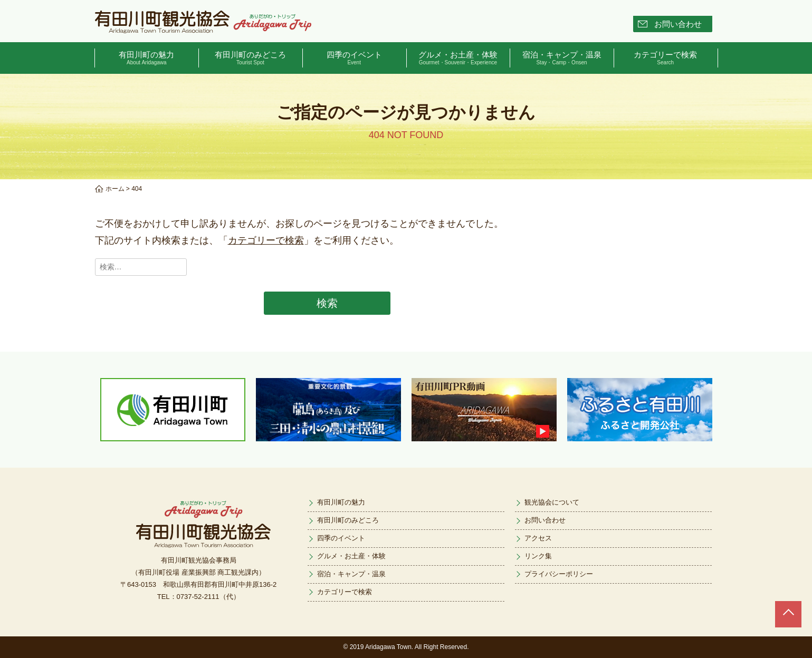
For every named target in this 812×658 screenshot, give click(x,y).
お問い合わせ (678, 24)
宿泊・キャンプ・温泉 (562, 58)
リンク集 (538, 556)
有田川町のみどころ (250, 58)
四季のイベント (354, 58)
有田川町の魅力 (147, 58)
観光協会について (552, 502)
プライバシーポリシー (559, 574)
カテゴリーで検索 (666, 58)
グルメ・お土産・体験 (458, 58)
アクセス (538, 538)
